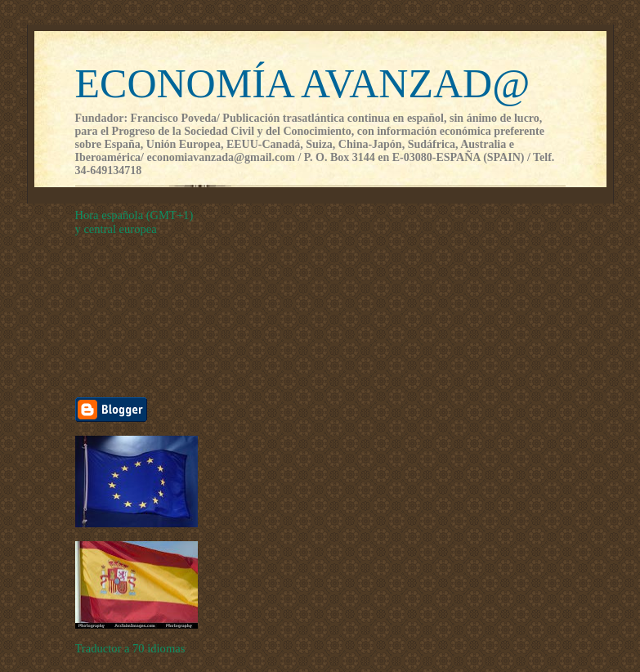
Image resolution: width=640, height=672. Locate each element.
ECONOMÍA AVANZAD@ (303, 83)
